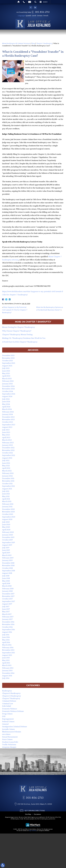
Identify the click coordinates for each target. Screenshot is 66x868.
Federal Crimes (8, 721)
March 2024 (7, 409)
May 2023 (6, 435)
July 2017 (6, 606)
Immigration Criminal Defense (15, 727)
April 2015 (6, 663)
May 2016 (6, 640)
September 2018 (9, 571)
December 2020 (8, 509)
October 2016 (7, 627)
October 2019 (7, 540)
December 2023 (8, 417)
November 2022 (8, 450)
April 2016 (6, 642)
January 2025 (7, 384)
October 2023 (8, 422)
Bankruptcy (7, 691)
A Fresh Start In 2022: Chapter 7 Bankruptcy (20, 342)
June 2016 (6, 637)
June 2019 (6, 550)
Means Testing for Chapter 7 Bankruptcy (19, 327)
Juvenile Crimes (8, 729)
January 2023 (7, 445)
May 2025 (6, 373)
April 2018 (6, 583)
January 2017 (7, 619)
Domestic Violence (10, 709)
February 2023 (8, 443)
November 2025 (8, 358)
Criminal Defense (9, 701)
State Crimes (7, 739)
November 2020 (8, 512)
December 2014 (8, 673)
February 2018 (8, 589)
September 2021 (8, 486)
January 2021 (7, 506)
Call (24, 2)
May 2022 (6, 466)
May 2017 (6, 612)
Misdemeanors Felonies (12, 732)
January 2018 (7, 591)
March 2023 (7, 440)
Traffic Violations (9, 744)
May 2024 (6, 404)
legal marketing (33, 831)
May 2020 (6, 527)
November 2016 (8, 624)
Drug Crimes (7, 714)
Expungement (8, 719)
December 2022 (8, 448)
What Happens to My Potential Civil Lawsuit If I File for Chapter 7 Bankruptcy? (15, 310)
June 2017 (6, 609)
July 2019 (6, 548)
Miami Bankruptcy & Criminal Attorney (16, 43)
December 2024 (8, 386)
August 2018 (7, 573)
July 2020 (6, 522)
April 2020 (6, 530)
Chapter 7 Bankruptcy (44, 43)
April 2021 (6, 499)
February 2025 (8, 381)
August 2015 (7, 655)
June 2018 (6, 578)
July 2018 (6, 576)
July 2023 (6, 430)
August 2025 (7, 366)
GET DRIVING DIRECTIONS (35, 825)
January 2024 (7, 414)
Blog (33, 43)
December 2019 (8, 537)
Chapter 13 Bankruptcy (12, 696)
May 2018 (6, 581)
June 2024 (6, 401)
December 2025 (8, 355)
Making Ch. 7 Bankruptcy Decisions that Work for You (24, 338)
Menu (45, 2)
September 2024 (9, 394)
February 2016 (8, 647)
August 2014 (7, 676)
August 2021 (7, 489)
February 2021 (8, 504)
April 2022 (6, 468)
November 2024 (8, 389)
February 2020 (8, 532)
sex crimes (6, 734)
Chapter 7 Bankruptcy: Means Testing (17, 334)
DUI (4, 716)
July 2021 (6, 491)
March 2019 (7, 555)
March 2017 (7, 614)
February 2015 (8, 668)
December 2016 (8, 622)
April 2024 (6, 407)
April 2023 (6, 437)
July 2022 (6, 460)
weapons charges (9, 747)
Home (19, 2)
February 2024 (8, 412)
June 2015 (6, 658)
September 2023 (9, 425)
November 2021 (8, 481)
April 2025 (6, 376)
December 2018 (8, 563)
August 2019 (7, 545)
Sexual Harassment (10, 737)
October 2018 (7, 568)
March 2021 (7, 501)
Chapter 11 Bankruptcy (11, 693)
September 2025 (9, 363)
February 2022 (8, 473)
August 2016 (7, 632)
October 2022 (7, 453)
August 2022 (7, 458)
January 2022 (7, 476)
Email (30, 2)
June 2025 (6, 371)
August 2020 (7, 519)
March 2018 (7, 586)
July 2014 (6, 678)
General (5, 724)
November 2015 (8, 650)
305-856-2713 (43, 12)
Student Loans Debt (10, 742)
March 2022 (7, 471)
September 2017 (8, 601)
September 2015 (9, 653)
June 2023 (6, 432)
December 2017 (8, 594)
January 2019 (7, 560)
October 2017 (7, 599)
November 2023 (8, 419)
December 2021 (8, 478)
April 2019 (6, 553)
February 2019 (8, 558)
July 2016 (6, 635)
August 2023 (7, 427)
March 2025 (7, 378)
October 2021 (7, 483)
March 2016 (7, 645)
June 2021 (6, 494)
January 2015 (7, 670)
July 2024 (6, 399)
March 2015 (7, 665)
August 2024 (7, 396)
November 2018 (8, 565)
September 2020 (9, 517)
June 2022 (6, 463)
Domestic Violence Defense (13, 711)
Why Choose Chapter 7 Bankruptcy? (17, 331)
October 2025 (8, 361)
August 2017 (7, 604)
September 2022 (9, 455)
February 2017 (8, 617)
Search (35, 2)
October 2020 (8, 514)
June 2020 (6, 524)
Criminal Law (8, 704)
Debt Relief (7, 706)
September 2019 (9, 542)
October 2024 (8, 391)
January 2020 (8, 535)
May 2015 (6, 660)
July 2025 (6, 368)
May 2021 (6, 496)
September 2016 (9, 629)
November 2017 (8, 596)
